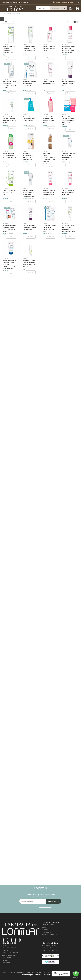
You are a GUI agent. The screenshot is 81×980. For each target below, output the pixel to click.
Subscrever (53, 901)
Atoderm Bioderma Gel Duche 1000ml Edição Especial (29, 119)
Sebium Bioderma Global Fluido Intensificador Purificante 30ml (9, 49)
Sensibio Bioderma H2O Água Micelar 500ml (49, 48)
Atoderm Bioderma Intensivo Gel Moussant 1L (29, 84)
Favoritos (5, 960)
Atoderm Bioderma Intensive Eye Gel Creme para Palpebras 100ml (29, 193)
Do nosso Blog (46, 932)
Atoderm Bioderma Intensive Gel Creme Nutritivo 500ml (69, 156)
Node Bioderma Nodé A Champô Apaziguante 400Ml (10, 155)
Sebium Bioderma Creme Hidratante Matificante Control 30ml (10, 120)
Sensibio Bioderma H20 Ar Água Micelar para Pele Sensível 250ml (69, 49)
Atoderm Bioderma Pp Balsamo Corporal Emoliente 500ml (10, 85)
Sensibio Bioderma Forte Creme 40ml (49, 83)
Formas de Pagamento (10, 953)
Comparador (7, 963)
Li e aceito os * (42, 907)
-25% (7, 64)
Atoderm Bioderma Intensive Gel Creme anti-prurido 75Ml (49, 228)
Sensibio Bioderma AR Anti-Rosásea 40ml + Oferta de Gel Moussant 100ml (69, 121)
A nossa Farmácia (48, 925)
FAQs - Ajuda (7, 958)
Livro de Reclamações (49, 950)
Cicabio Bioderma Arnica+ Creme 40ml (68, 84)
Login (4, 945)
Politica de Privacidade (49, 948)
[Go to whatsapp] (76, 974)
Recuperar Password (9, 948)
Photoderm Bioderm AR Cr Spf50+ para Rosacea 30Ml (28, 156)
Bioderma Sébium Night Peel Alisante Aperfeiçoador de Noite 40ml (29, 263)
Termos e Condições (49, 945)
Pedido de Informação (49, 935)
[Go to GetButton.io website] (76, 978)
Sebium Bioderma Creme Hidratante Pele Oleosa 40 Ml (29, 48)
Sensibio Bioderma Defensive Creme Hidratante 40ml (49, 192)
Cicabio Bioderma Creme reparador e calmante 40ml (29, 227)
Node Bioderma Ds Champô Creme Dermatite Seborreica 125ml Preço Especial (9, 264)
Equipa (44, 927)
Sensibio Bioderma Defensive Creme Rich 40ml (69, 192)
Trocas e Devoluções (9, 955)
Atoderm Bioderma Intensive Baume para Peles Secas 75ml (10, 228)
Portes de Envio (7, 950)
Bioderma (6, 45)
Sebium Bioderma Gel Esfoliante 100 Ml (9, 192)
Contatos (45, 930)
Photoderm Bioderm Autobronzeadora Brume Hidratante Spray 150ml (49, 157)
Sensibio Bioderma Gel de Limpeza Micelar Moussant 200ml (49, 120)
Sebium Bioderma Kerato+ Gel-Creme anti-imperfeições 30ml (69, 228)
